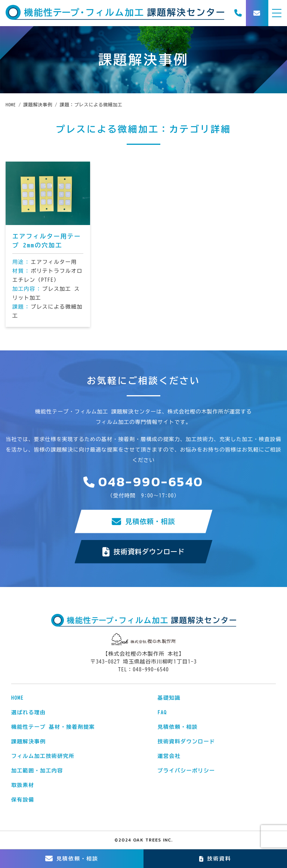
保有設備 (23, 800)
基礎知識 (169, 698)
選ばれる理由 (28, 712)
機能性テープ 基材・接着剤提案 (53, 727)
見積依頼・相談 (143, 522)
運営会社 (169, 756)
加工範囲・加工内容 (37, 771)
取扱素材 (23, 785)
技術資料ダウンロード (144, 552)
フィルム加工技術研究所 (43, 756)
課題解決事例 (28, 741)
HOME (18, 698)
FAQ (162, 712)
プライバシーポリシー (186, 771)
